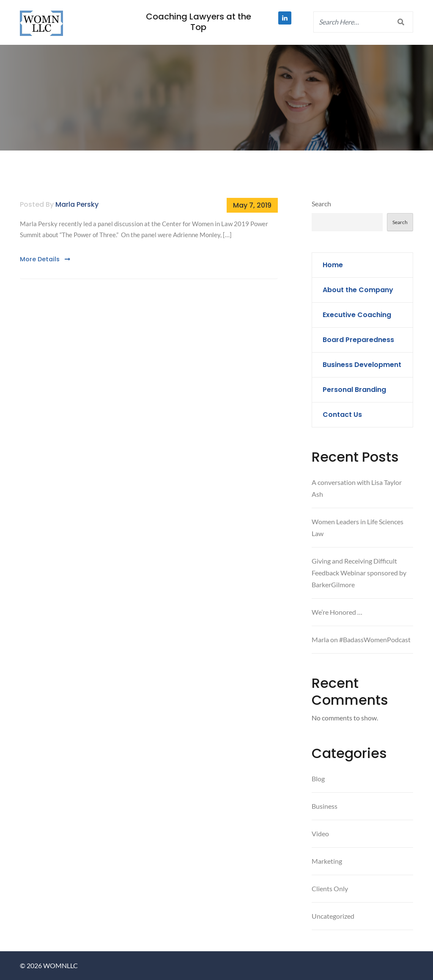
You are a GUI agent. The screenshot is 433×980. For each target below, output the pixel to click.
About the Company (358, 290)
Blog (318, 779)
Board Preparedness (358, 340)
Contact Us (342, 415)
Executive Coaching (357, 315)
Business (325, 806)
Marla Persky (77, 204)
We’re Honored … (337, 612)
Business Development (362, 365)
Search (321, 204)
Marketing (327, 861)
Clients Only (330, 888)
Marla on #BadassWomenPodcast (361, 639)
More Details (45, 259)
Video (320, 834)
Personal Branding (354, 390)
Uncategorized (333, 916)
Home (333, 265)
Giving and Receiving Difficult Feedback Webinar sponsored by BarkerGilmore (359, 573)
